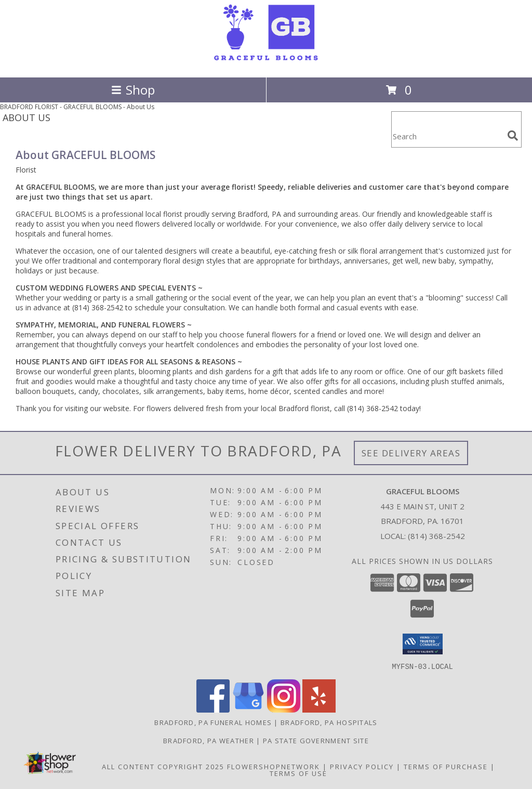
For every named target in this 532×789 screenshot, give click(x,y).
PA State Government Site (316, 740)
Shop (133, 90)
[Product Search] (447, 136)
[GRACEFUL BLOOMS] (266, 62)
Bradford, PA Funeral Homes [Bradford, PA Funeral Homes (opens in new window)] (213, 722)
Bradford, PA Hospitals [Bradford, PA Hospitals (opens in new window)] (329, 722)
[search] (513, 136)
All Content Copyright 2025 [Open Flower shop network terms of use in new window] (163, 766)
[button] (423, 644)
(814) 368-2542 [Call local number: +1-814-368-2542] (436, 536)
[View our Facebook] (213, 709)
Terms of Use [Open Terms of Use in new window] (298, 773)
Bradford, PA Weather (209, 740)
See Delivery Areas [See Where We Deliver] (411, 453)
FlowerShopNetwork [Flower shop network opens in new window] (274, 766)
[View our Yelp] (319, 709)
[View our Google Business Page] (248, 709)
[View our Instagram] (284, 709)
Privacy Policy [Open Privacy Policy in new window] (362, 766)
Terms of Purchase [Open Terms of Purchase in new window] (446, 766)
